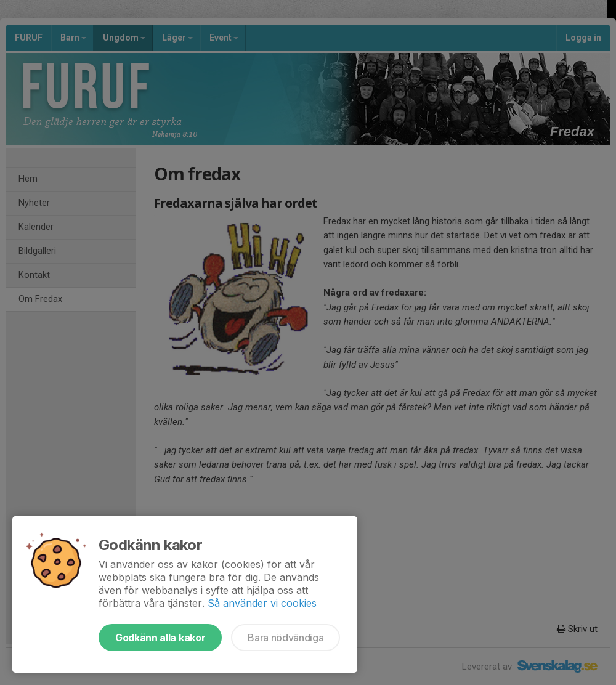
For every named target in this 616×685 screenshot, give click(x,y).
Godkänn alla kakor (160, 638)
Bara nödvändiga (286, 638)
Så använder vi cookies (262, 603)
